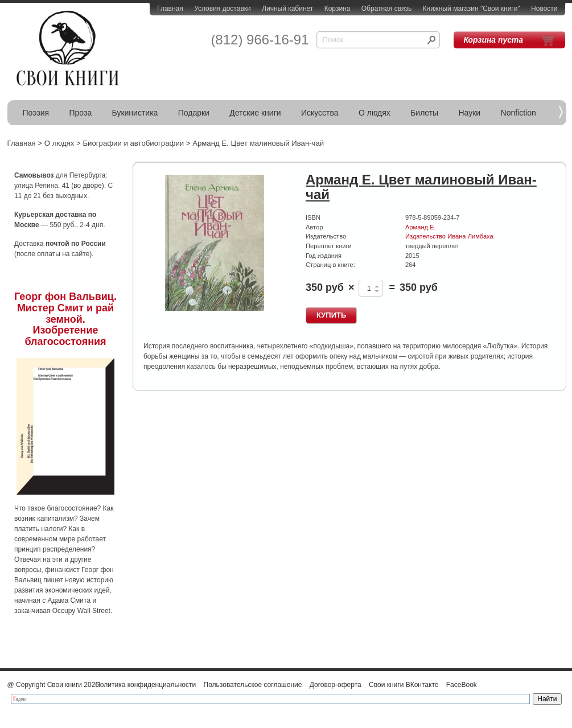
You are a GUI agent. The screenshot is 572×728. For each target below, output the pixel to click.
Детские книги (255, 113)
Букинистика (135, 113)
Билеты (424, 113)
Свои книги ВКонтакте (404, 685)
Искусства (320, 113)
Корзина (338, 9)
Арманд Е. (421, 227)
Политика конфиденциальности (145, 685)
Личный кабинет (287, 9)
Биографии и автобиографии (133, 143)
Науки (470, 113)
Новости (544, 9)
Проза (81, 113)
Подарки (194, 113)
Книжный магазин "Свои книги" (472, 9)
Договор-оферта (336, 685)
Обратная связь (386, 9)
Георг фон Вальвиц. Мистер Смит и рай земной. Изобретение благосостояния (65, 319)
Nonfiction (518, 113)
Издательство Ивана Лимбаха (449, 236)
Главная (170, 9)
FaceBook (462, 685)
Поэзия (36, 113)
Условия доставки (223, 9)
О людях (375, 113)
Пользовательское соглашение (253, 685)
